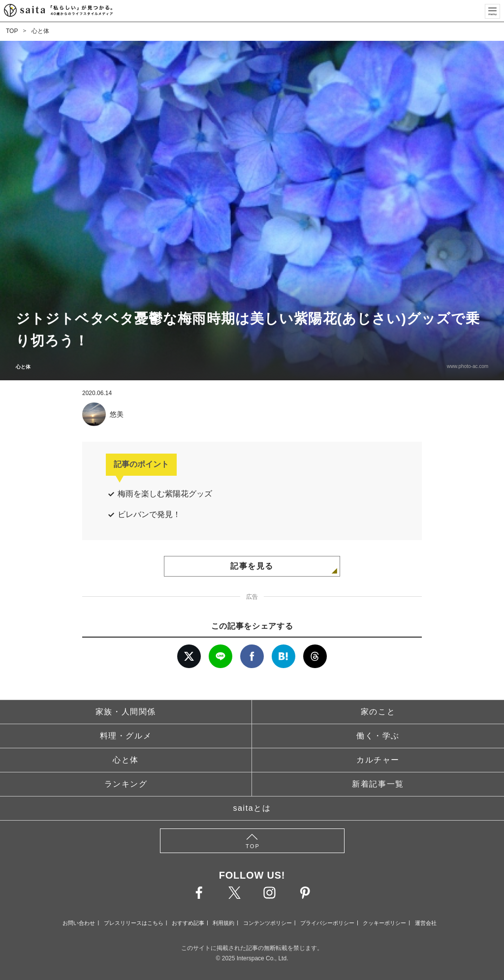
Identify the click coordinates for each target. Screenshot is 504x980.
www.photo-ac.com (468, 366)
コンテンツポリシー (268, 923)
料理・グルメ (126, 736)
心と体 (40, 31)
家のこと (378, 712)
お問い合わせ (79, 923)
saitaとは (252, 808)
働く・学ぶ (378, 736)
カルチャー (378, 760)
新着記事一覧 (378, 784)
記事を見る (252, 566)
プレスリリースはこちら (134, 923)
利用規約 (223, 923)
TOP (12, 31)
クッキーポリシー (384, 923)
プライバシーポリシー (327, 923)
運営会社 (426, 923)
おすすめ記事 (188, 923)
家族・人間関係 (126, 712)
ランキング (126, 784)
